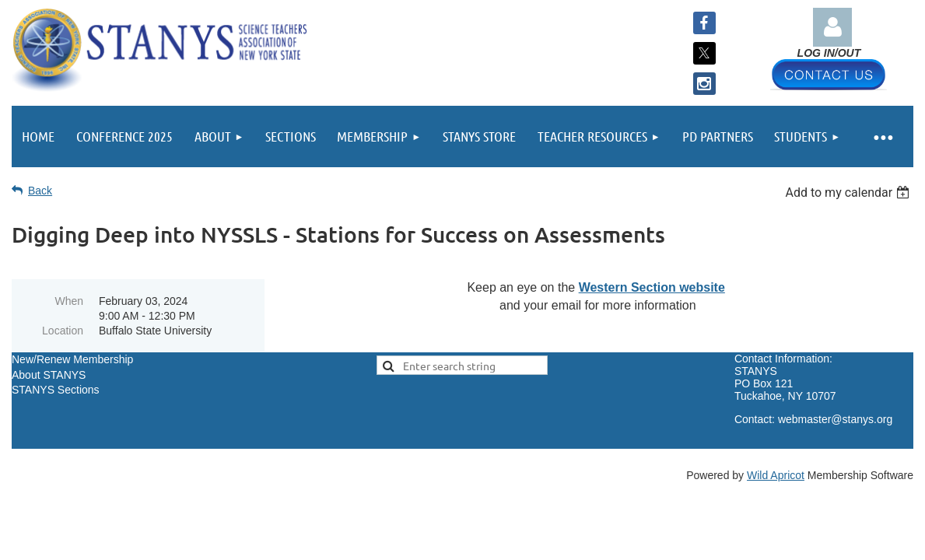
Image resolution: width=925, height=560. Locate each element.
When (69, 301)
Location (63, 331)
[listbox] (849, 192)
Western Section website (652, 287)
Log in (832, 27)
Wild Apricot (776, 475)
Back (40, 191)
